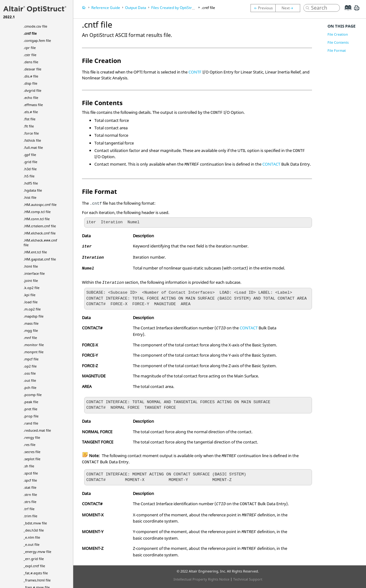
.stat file (30, 487)
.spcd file (31, 473)
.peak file (31, 402)
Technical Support (248, 579)
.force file (31, 133)
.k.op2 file (32, 288)
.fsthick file (32, 140)
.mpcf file (31, 359)
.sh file (29, 466)
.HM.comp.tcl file (37, 212)
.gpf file (30, 155)
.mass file (31, 323)
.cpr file (30, 48)
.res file (29, 445)
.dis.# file (31, 76)
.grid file (30, 162)
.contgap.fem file (37, 40)
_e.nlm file (32, 537)
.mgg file (31, 330)
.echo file (31, 98)
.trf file (29, 509)
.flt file (29, 126)
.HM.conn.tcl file (37, 219)
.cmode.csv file (35, 26)
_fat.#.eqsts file (36, 573)
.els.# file (31, 112)
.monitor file (34, 345)
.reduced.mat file (37, 430)
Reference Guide (106, 8)
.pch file (30, 388)
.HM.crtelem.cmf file (40, 226)
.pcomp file (33, 395)
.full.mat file (33, 147)
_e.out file (32, 544)
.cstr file (30, 55)
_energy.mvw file (37, 552)
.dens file (31, 62)
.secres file (32, 452)
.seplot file (32, 459)
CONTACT (271, 164)
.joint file (31, 281)
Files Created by (174, 8)
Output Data (136, 8)
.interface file (34, 273)
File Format (337, 50)
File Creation (338, 34)
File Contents (338, 42)
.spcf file (30, 480)
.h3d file (30, 169)
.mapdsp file (34, 316)
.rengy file (32, 437)
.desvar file (32, 69)
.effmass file (33, 105)
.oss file (30, 373)
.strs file (30, 502)
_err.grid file (34, 559)
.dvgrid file (32, 90)
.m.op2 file (32, 309)
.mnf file (30, 338)
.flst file (29, 119)
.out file (30, 380)
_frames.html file (37, 580)
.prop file (31, 416)
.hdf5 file (31, 183)
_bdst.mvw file (35, 523)
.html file (31, 266)
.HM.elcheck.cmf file (40, 233)
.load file (31, 302)
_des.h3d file (34, 530)
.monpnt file (34, 352)
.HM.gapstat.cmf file (40, 259)
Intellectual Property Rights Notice (201, 579)
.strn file (30, 494)
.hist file (30, 197)
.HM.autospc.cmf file (40, 205)
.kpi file (29, 295)
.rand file (31, 423)
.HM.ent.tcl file (35, 252)
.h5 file (29, 176)
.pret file (30, 409)
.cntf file (30, 33)
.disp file (30, 83)
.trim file (30, 516)
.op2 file (30, 366)
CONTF (195, 72)
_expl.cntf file (34, 566)
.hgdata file (33, 190)
